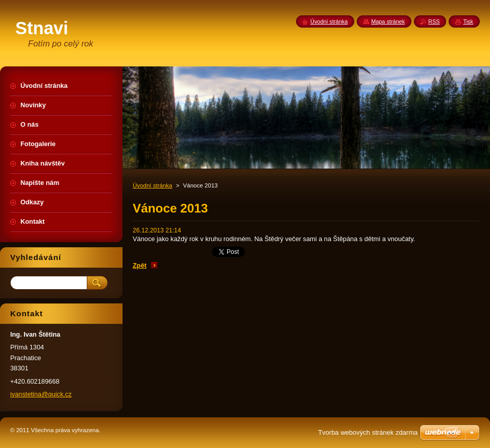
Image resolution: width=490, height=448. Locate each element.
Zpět (140, 265)
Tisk (468, 21)
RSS (434, 21)
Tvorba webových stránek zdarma (368, 432)
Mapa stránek (388, 21)
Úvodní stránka (152, 185)
